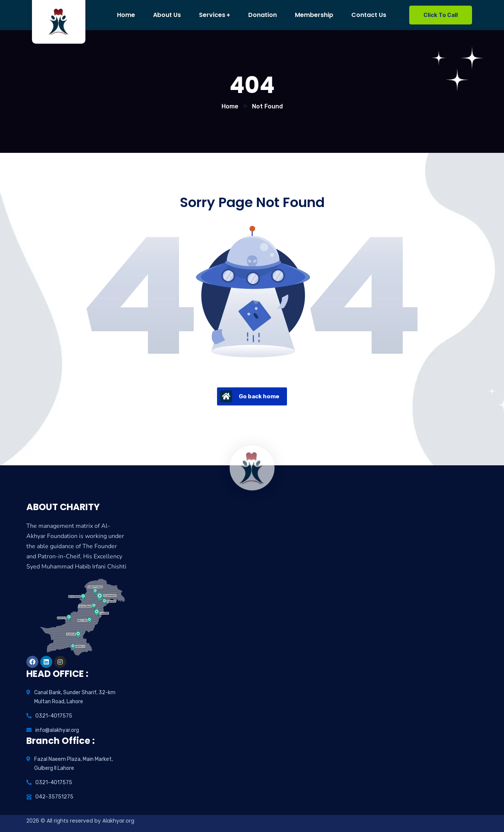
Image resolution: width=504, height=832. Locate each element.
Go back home (250, 396)
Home (230, 106)
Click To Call (441, 15)
